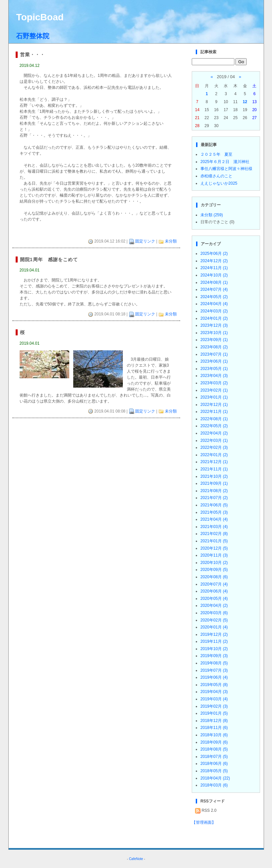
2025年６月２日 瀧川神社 (225, 162)
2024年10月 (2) (214, 275)
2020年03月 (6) (214, 613)
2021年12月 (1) (214, 462)
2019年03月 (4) (214, 699)
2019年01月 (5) (214, 713)
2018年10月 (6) (214, 735)
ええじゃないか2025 (219, 183)
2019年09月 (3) (214, 656)
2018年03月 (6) (214, 785)
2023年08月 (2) (214, 347)
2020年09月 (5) (214, 570)
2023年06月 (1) (214, 361)
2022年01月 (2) (214, 455)
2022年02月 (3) (214, 447)
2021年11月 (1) (214, 469)
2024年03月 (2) (214, 311)
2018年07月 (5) (214, 757)
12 (245, 102)
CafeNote (136, 859)
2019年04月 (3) (214, 692)
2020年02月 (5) (214, 620)
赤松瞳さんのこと (216, 176)
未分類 (171, 241)
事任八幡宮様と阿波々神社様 (226, 169)
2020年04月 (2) (214, 606)
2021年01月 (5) (214, 541)
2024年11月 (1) (214, 268)
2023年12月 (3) (214, 325)
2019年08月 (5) (214, 663)
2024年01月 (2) (214, 318)
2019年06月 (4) (214, 677)
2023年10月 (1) (214, 333)
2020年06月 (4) (214, 591)
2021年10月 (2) (214, 476)
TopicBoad (40, 17)
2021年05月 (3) (214, 512)
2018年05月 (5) (214, 771)
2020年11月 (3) (214, 555)
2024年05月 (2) (214, 297)
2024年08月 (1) (214, 282)
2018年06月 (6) (214, 764)
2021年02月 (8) (214, 534)
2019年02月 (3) (214, 706)
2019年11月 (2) (214, 641)
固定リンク (145, 241)
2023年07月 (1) (214, 354)
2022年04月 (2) (214, 433)
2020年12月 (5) (214, 548)
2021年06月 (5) (214, 505)
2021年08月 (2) (214, 491)
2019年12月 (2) (214, 634)
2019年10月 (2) (214, 649)
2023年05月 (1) (214, 369)
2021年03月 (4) (214, 527)
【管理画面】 (204, 822)
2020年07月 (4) (214, 584)
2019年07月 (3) (214, 670)
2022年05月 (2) (214, 426)
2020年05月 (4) (214, 599)
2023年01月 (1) (214, 397)
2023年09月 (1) (214, 340)
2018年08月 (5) (214, 749)
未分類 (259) (212, 215)
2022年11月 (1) (214, 412)
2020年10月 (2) (214, 563)
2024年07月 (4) (214, 289)
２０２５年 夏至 (216, 154)
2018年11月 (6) (214, 728)
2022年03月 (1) (214, 440)
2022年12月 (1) (214, 405)
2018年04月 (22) (215, 778)
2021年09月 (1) (214, 483)
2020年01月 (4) (214, 627)
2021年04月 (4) (214, 519)
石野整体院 (33, 36)
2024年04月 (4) (214, 304)
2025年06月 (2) (214, 254)
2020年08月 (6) (214, 577)
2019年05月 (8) (214, 685)
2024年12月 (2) (214, 261)
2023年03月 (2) (214, 383)
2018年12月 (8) (214, 721)
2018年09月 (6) (214, 742)
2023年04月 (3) (214, 376)
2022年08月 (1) (214, 419)
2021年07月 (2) (214, 498)
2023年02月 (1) (214, 390)
